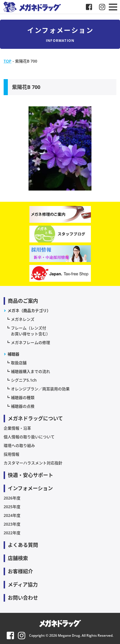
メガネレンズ (23, 319)
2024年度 (12, 515)
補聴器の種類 (23, 397)
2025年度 (12, 507)
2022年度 (12, 533)
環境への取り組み (19, 445)
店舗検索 (18, 558)
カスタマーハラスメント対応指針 (33, 463)
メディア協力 (23, 585)
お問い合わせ (23, 598)
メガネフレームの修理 (30, 342)
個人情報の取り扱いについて (29, 437)
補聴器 (13, 354)
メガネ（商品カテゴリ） (29, 310)
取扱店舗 (19, 363)
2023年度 (12, 524)
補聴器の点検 (23, 406)
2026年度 (12, 498)
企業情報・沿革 (17, 428)
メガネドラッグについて (35, 418)
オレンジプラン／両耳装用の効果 (40, 389)
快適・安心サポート (30, 475)
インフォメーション (30, 488)
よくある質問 (23, 545)
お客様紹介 (20, 571)
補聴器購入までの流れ (30, 371)
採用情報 (11, 454)
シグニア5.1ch (24, 380)
